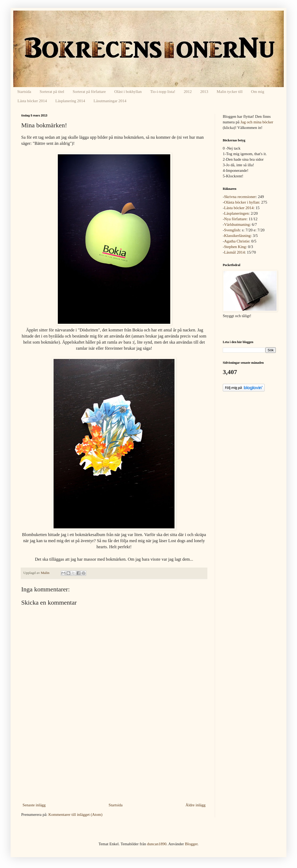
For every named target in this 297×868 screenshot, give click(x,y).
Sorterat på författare (89, 92)
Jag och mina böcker (257, 122)
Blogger (191, 844)
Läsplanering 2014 (70, 101)
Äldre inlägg (196, 805)
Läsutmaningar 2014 (110, 101)
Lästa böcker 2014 (32, 101)
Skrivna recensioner (240, 197)
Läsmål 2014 (234, 252)
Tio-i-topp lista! (163, 92)
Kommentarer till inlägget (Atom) (75, 815)
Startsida (24, 92)
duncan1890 (157, 844)
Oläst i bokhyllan (128, 92)
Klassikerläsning (237, 236)
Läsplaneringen (236, 213)
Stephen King (235, 247)
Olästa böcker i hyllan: (242, 202)
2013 (204, 92)
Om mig (258, 92)
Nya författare (235, 219)
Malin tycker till (230, 92)
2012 (188, 92)
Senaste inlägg (34, 805)
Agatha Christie (237, 241)
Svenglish (232, 230)
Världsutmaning (237, 224)
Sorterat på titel (52, 92)
